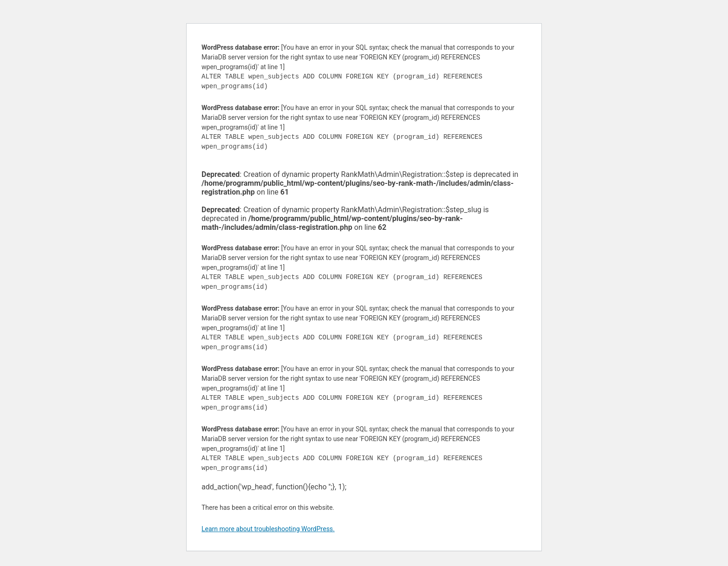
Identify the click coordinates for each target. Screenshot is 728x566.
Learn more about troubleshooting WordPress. (268, 529)
